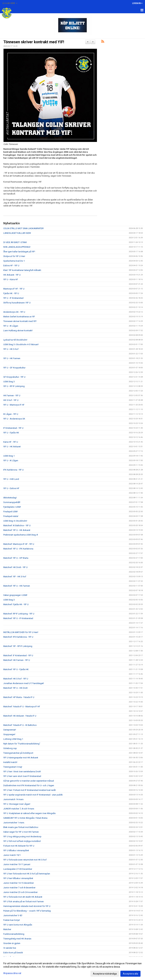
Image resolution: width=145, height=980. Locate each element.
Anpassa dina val (12, 973)
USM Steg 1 (9, 456)
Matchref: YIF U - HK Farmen (17, 586)
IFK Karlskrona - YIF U (13, 470)
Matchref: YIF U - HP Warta (16, 558)
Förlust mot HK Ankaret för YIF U (19, 846)
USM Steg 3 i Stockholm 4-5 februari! (21, 344)
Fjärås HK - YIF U (11, 293)
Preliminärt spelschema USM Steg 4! (21, 535)
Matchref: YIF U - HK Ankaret (17, 530)
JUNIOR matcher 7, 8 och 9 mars (19, 809)
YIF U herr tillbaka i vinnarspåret (18, 878)
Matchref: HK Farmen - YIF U (17, 660)
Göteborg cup (10, 748)
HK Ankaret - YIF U (12, 275)
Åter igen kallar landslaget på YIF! (19, 252)
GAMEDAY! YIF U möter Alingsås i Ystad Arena (25, 818)
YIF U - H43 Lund (11, 479)
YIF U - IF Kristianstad (13, 298)
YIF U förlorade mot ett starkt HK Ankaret (23, 897)
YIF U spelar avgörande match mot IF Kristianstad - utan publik (33, 795)
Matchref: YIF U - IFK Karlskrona (18, 549)
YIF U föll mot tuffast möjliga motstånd (22, 841)
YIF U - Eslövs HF (11, 488)
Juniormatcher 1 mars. (14, 823)
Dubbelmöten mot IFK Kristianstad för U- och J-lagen (29, 785)
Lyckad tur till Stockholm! (15, 340)
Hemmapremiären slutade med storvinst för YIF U (27, 906)
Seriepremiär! (10, 730)
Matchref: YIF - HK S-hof (15, 577)
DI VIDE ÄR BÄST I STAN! (15, 242)
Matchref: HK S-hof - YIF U (16, 679)
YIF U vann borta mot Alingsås (18, 925)
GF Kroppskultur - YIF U (14, 377)
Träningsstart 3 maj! (13, 767)
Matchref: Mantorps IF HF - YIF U (19, 544)
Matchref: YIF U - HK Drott (15, 688)
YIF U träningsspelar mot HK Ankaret (21, 758)
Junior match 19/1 (12, 855)
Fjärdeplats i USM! (12, 507)
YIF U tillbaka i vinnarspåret (16, 850)
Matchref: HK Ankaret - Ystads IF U (20, 716)
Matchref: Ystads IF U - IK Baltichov (20, 725)
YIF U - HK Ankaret (12, 447)
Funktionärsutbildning (14, 934)
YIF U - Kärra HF (11, 279)
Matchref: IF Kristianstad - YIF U (18, 655)
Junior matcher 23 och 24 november (20, 892)
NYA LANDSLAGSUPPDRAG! (17, 247)
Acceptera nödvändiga (105, 974)
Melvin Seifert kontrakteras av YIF (19, 317)
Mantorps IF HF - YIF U (14, 289)
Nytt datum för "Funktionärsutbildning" (22, 744)
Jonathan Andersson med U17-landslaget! (24, 683)
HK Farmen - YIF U (12, 395)
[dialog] (72, 968)
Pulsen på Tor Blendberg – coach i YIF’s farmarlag (27, 911)
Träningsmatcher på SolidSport (18, 753)
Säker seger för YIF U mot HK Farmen (21, 832)
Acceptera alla (130, 974)
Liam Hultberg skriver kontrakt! (18, 331)
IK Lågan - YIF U (11, 414)
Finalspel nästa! (11, 516)
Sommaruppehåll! (12, 502)
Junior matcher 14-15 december (19, 883)
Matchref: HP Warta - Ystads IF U (19, 697)
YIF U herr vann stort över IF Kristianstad (22, 776)
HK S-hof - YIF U (11, 400)
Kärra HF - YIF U (11, 442)
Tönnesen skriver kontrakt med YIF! (34, 42)
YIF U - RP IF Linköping (14, 386)
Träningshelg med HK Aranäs (17, 939)
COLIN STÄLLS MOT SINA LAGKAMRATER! (24, 228)
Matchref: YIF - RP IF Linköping (18, 646)
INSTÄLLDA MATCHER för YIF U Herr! (21, 632)
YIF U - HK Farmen (12, 358)
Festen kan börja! (12, 920)
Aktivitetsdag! (10, 498)
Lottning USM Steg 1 (13, 739)
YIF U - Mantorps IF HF (14, 405)
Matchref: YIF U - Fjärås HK (16, 669)
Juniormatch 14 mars (13, 799)
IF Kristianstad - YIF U (13, 428)
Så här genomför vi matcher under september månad (29, 781)
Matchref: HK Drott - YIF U (15, 567)
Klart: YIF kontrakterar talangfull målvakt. (22, 270)
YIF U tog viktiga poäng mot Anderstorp (22, 837)
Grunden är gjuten (12, 943)
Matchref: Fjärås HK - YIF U (16, 604)
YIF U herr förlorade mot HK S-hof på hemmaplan (27, 874)
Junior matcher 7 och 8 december (19, 888)
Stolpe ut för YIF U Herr (14, 256)
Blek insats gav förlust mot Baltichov (21, 827)
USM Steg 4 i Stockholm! (15, 521)
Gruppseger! (9, 734)
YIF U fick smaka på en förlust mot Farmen (24, 901)
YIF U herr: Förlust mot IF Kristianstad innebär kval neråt (30, 790)
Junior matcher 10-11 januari (17, 864)
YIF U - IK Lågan (11, 326)
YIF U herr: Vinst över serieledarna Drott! (22, 772)
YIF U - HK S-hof (11, 349)
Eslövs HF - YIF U (11, 266)
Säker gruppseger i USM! (15, 595)
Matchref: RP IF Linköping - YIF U (19, 614)
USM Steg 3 (9, 382)
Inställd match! (10, 762)
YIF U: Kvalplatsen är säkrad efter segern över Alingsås (29, 813)
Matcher (7, 929)
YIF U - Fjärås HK (11, 433)
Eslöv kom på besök (13, 953)
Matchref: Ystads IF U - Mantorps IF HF (22, 707)
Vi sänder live (10, 948)
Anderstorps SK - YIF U (14, 312)
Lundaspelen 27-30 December (18, 869)
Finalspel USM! (10, 512)
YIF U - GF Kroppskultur (14, 368)
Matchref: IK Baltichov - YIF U (17, 525)
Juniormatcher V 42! (13, 915)
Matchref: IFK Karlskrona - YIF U (18, 637)
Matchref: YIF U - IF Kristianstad (18, 618)
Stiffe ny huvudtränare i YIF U (17, 303)
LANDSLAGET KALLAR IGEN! (17, 233)
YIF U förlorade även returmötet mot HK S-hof (25, 860)
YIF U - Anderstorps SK (14, 419)
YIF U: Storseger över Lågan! (17, 804)
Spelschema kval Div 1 (14, 261)
